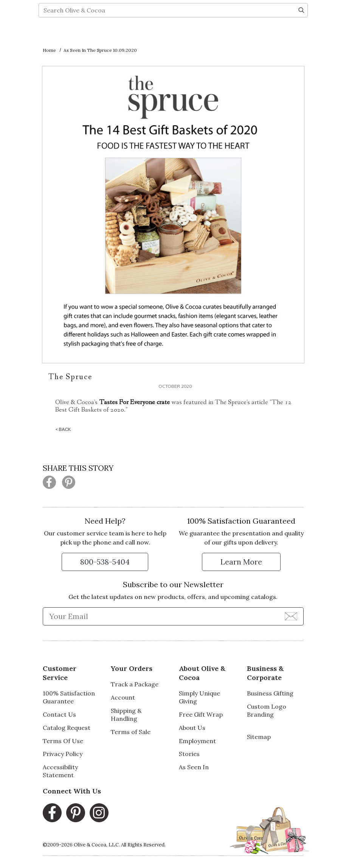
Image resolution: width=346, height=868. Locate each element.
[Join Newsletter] (291, 616)
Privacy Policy (63, 754)
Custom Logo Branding (267, 710)
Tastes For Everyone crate (134, 402)
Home (49, 50)
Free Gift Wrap (201, 714)
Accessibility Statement (60, 771)
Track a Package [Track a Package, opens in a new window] (135, 684)
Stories (189, 754)
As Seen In (194, 767)
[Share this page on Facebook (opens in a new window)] (49, 482)
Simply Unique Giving (199, 697)
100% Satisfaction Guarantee (69, 697)
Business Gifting (270, 693)
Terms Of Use (63, 741)
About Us (192, 728)
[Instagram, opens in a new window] (99, 813)
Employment (197, 741)
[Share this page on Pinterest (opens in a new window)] (69, 482)
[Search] (301, 36)
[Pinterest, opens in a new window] (76, 813)
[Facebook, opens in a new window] (52, 813)
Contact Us (59, 714)
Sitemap (259, 737)
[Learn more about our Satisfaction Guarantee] (241, 562)
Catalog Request (67, 728)
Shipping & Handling (126, 715)
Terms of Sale (131, 732)
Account (123, 697)
